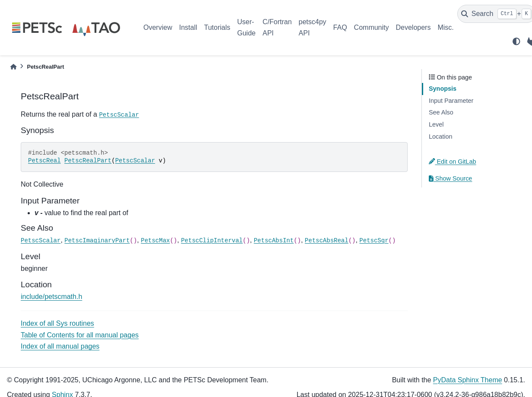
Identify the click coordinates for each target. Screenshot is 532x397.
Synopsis (443, 89)
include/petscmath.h (51, 297)
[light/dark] (516, 41)
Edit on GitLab (453, 162)
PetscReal (44, 161)
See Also (441, 112)
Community (372, 27)
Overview (158, 27)
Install (188, 27)
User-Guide (246, 27)
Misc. (445, 27)
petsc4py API (313, 27)
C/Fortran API (277, 27)
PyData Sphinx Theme (468, 380)
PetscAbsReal (327, 241)
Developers (413, 27)
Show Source (450, 178)
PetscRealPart (88, 161)
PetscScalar (119, 115)
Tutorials (217, 27)
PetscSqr (374, 241)
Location (440, 137)
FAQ (340, 27)
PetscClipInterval (212, 241)
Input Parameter (451, 101)
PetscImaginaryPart (97, 241)
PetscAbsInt (274, 241)
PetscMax (155, 241)
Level (436, 124)
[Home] (13, 67)
